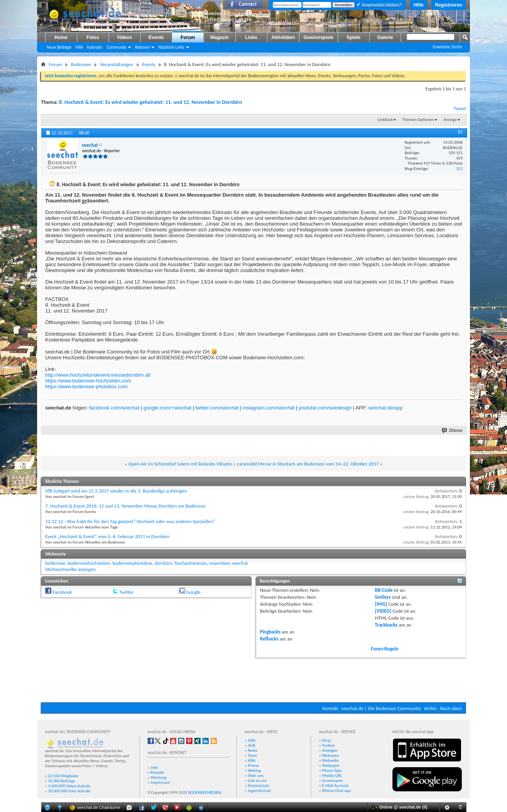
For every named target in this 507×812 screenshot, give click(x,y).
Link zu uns (257, 781)
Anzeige (450, 120)
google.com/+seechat (167, 408)
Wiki (252, 760)
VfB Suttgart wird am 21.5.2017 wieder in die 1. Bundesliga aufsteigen (116, 491)
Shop (326, 740)
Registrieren (449, 5)
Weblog (254, 770)
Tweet (460, 108)
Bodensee (81, 64)
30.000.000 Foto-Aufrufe (69, 791)
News (253, 750)
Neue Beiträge (59, 47)
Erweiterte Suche (447, 47)
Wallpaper (331, 765)
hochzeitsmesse (191, 563)
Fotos (93, 37)
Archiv (430, 708)
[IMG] (381, 604)
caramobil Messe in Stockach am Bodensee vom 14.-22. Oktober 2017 (308, 464)
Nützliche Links (171, 47)
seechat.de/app (385, 408)
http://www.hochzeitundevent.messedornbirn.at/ (98, 375)
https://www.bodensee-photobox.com (86, 386)
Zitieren (453, 431)
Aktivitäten (283, 37)
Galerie (385, 37)
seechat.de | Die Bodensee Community (381, 708)
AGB (251, 745)
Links (251, 37)
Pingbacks (270, 632)
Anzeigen (330, 750)
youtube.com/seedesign (325, 408)
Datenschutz (258, 786)
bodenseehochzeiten (89, 563)
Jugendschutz (259, 791)
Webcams (330, 755)
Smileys (383, 597)
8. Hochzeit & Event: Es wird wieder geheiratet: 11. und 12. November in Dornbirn (151, 102)
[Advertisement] (253, 679)
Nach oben (451, 708)
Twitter (127, 592)
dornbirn (163, 563)
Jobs (154, 767)
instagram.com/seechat (269, 408)
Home (61, 37)
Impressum (160, 782)
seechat (240, 563)
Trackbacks (386, 625)
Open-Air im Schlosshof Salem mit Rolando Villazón (180, 464)
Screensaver (332, 781)
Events (156, 37)
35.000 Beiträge (61, 781)
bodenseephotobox (132, 563)
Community (117, 47)
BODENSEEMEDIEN (205, 792)
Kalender (95, 47)
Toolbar (328, 745)
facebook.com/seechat (114, 408)
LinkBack (385, 120)
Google (193, 592)
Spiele (353, 37)
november (219, 563)
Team (252, 755)
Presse (253, 765)
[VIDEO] (383, 611)
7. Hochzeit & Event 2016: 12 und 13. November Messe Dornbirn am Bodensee (125, 506)
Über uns (256, 775)
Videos (124, 37)
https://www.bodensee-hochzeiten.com (88, 381)
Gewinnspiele (318, 37)
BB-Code (384, 590)
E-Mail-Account (335, 786)
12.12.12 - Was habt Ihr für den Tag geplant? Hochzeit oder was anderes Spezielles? (130, 521)
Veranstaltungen (116, 64)
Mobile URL (332, 775)
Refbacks (269, 639)
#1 (460, 132)
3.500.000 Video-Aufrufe (69, 786)
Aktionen (142, 47)
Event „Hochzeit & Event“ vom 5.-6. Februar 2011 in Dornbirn (107, 536)
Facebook (62, 592)
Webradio (330, 760)
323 (459, 169)
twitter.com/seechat (217, 408)
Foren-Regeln (385, 649)
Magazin (219, 37)
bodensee (55, 563)
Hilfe (419, 5)
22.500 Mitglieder (63, 776)
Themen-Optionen (418, 120)
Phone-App (332, 770)
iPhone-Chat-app (336, 791)
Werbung (159, 777)
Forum (188, 37)
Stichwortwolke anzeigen (71, 569)
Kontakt (330, 708)
